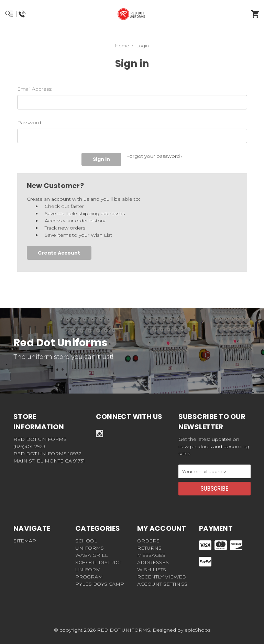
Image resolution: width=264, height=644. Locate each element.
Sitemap (25, 541)
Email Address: (35, 89)
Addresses (153, 562)
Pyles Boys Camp (100, 584)
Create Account (59, 253)
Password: (30, 122)
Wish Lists (152, 570)
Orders (148, 541)
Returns (149, 548)
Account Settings (162, 584)
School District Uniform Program (98, 570)
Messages (151, 555)
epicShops (197, 630)
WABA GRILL (92, 555)
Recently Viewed (162, 577)
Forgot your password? (154, 156)
